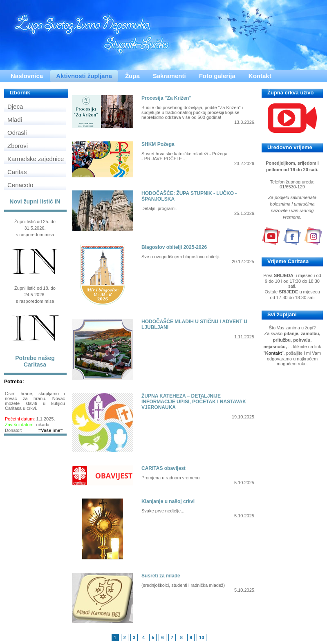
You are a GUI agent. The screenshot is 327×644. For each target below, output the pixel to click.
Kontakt (260, 76)
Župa (132, 76)
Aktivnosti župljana (84, 76)
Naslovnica (27, 76)
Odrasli (17, 133)
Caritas (17, 172)
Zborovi (18, 146)
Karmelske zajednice (36, 159)
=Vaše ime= (51, 430)
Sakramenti (169, 76)
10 (202, 637)
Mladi (15, 120)
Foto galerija (217, 76)
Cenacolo (20, 185)
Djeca (15, 106)
